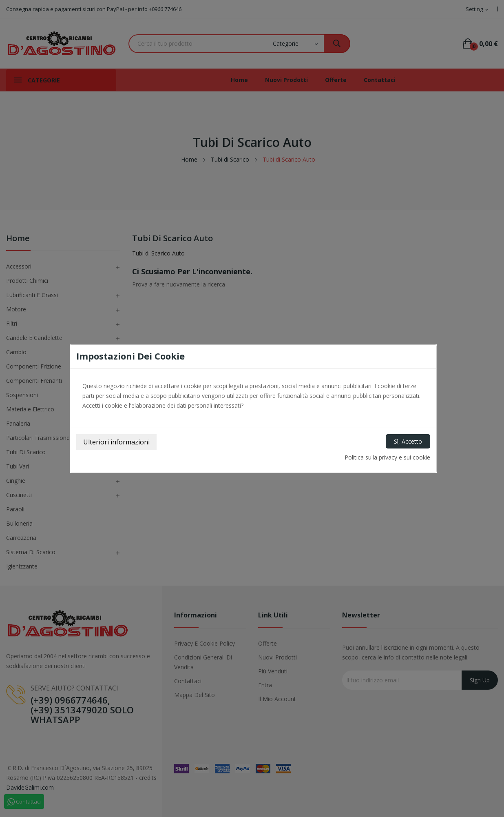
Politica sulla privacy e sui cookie (387, 457)
